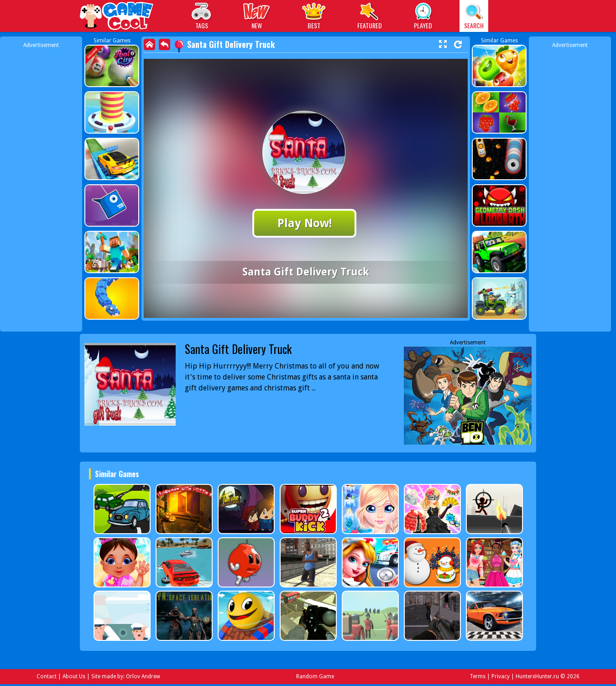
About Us (74, 676)
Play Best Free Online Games (117, 17)
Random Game (315, 676)
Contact (47, 676)
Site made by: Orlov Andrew (126, 676)
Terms (478, 676)
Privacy (501, 676)
